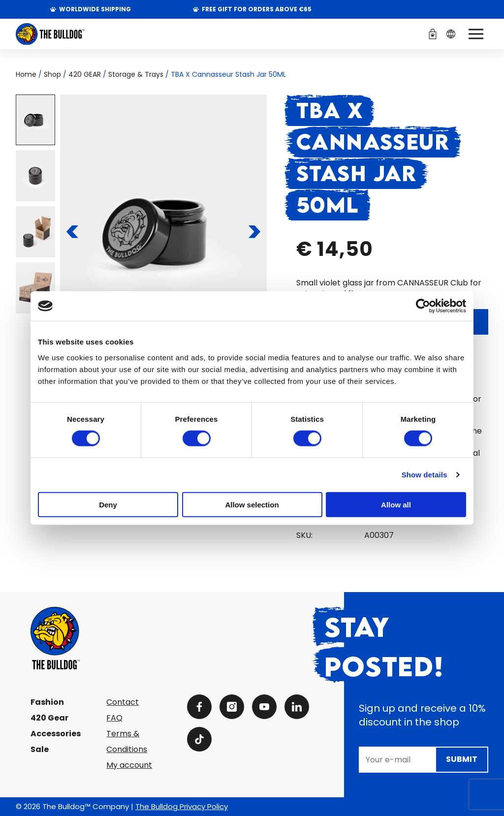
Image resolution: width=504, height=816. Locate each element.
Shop (52, 74)
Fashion (47, 702)
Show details (425, 475)
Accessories (56, 734)
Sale (40, 749)
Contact (123, 702)
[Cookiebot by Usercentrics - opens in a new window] (423, 306)
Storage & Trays (136, 74)
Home (26, 74)
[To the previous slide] (73, 232)
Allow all (396, 504)
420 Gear (49, 718)
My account (129, 765)
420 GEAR (85, 74)
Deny (108, 504)
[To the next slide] (255, 232)
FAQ (114, 718)
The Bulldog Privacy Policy (182, 806)
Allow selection (252, 504)
